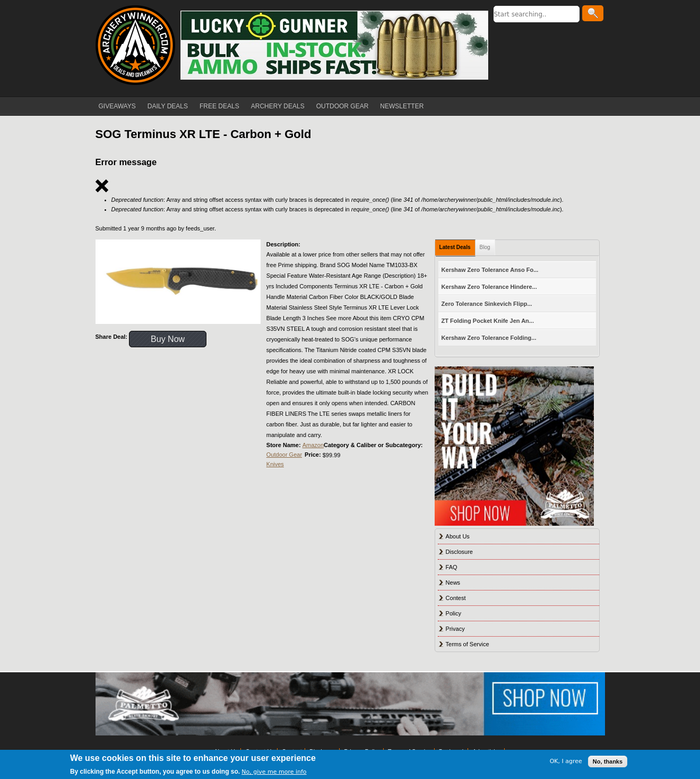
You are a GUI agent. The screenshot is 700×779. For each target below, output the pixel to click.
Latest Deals (455, 247)
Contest (456, 598)
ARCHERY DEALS (278, 106)
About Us (458, 536)
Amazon (313, 445)
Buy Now (168, 339)
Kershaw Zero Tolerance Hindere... (489, 287)
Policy (453, 613)
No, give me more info (274, 772)
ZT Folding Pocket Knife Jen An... (488, 321)
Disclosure (459, 552)
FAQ (452, 567)
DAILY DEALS (168, 106)
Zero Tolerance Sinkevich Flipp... (487, 304)
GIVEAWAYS (117, 106)
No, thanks (608, 761)
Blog (485, 247)
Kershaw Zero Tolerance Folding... (489, 338)
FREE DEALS (219, 106)
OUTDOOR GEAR (343, 106)
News (453, 583)
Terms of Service (468, 644)
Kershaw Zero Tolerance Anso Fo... (490, 270)
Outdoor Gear (284, 455)
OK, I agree (566, 761)
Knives (275, 464)
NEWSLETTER (402, 106)
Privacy (455, 629)
